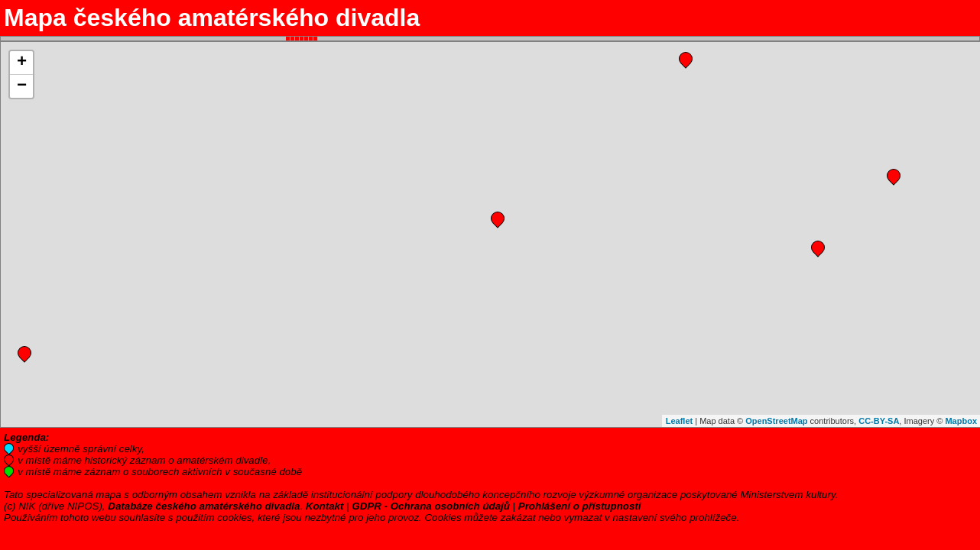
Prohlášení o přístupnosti (580, 506)
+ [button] (22, 63)
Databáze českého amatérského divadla (204, 506)
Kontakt (325, 506)
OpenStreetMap (776, 421)
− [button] (22, 86)
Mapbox (961, 421)
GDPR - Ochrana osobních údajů (431, 506)
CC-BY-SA (879, 421)
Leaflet (679, 421)
